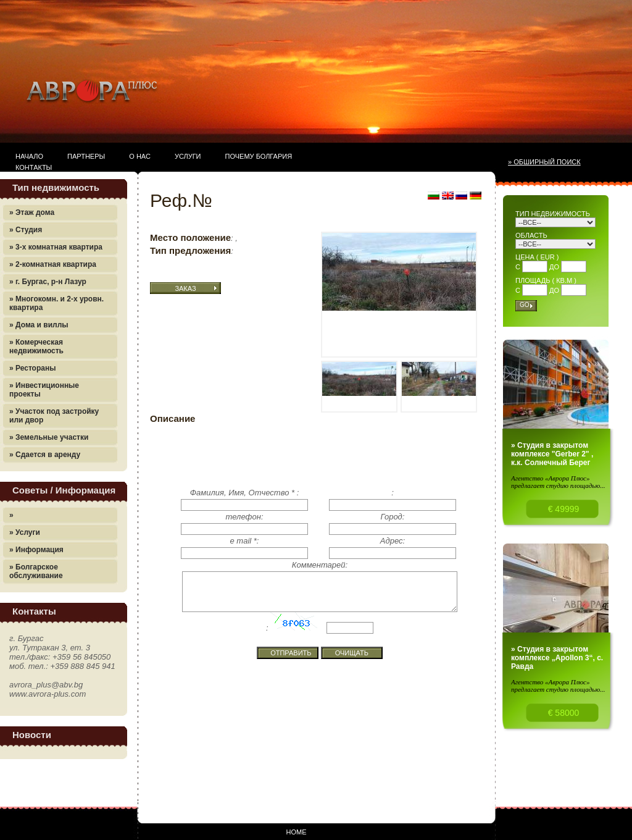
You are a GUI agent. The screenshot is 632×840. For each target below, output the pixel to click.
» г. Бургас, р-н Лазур (48, 282)
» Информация (36, 550)
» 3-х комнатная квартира (56, 247)
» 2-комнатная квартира (53, 264)
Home (297, 832)
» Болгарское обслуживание (36, 571)
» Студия (26, 230)
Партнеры (86, 156)
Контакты (34, 167)
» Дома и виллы (39, 325)
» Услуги (25, 532)
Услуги (188, 156)
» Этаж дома (32, 212)
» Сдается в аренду (45, 455)
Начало (29, 156)
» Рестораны (32, 368)
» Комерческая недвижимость (36, 346)
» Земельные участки (49, 437)
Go (525, 305)
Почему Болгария (259, 156)
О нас (140, 156)
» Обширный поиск (544, 162)
